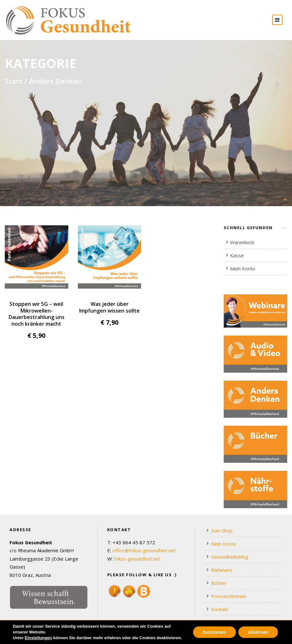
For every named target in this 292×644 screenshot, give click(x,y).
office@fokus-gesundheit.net (144, 550)
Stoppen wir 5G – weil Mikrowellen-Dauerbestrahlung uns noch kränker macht (37, 314)
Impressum (275, 637)
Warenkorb (242, 242)
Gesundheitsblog (230, 557)
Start (14, 81)
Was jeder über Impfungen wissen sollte (109, 307)
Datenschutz (243, 637)
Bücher (219, 583)
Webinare (221, 570)
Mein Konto (243, 268)
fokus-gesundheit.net (137, 559)
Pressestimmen (228, 596)
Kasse (237, 255)
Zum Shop (222, 531)
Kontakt (220, 609)
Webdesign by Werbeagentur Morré (45, 637)
